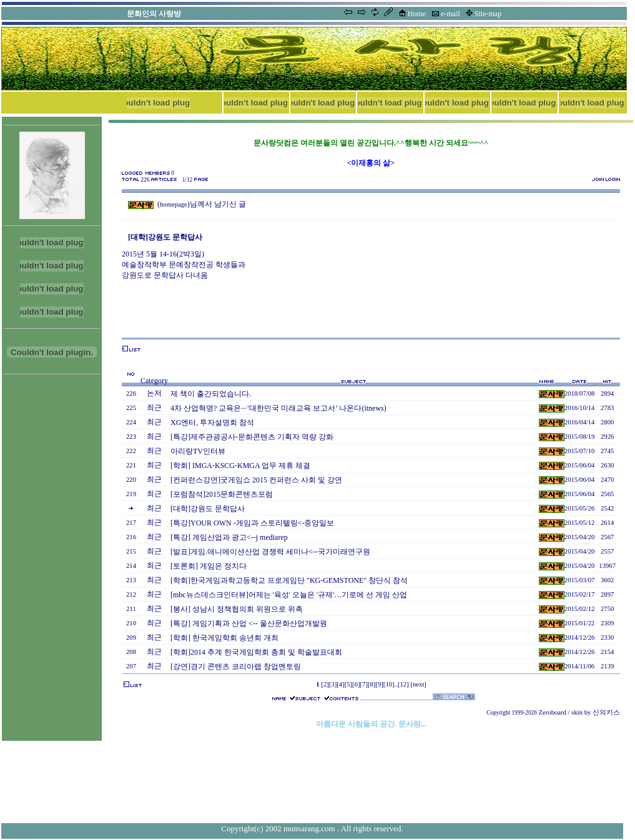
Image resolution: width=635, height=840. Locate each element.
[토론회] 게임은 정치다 (209, 566)
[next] (418, 684)
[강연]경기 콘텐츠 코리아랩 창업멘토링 (236, 667)
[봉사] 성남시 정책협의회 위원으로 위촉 (237, 609)
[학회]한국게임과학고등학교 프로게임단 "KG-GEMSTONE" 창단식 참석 (289, 580)
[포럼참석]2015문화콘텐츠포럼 (222, 494)
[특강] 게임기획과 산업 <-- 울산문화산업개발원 (249, 623)
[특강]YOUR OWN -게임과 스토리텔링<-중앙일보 (252, 523)
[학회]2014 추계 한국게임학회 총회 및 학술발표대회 (256, 652)
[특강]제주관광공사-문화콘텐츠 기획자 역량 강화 (252, 437)
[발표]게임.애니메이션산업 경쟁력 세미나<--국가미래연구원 (270, 552)
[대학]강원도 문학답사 (208, 509)
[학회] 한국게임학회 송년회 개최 (224, 638)
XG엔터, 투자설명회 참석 (212, 422)
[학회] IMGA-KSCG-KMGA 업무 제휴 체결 (240, 466)
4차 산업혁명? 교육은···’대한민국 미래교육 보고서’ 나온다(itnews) (278, 408)
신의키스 (606, 712)
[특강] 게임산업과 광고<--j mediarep (229, 537)
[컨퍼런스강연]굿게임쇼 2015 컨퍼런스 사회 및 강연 (256, 480)
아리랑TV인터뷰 (198, 451)
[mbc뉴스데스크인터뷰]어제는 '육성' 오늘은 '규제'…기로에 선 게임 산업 (289, 595)
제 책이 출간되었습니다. (211, 394)
